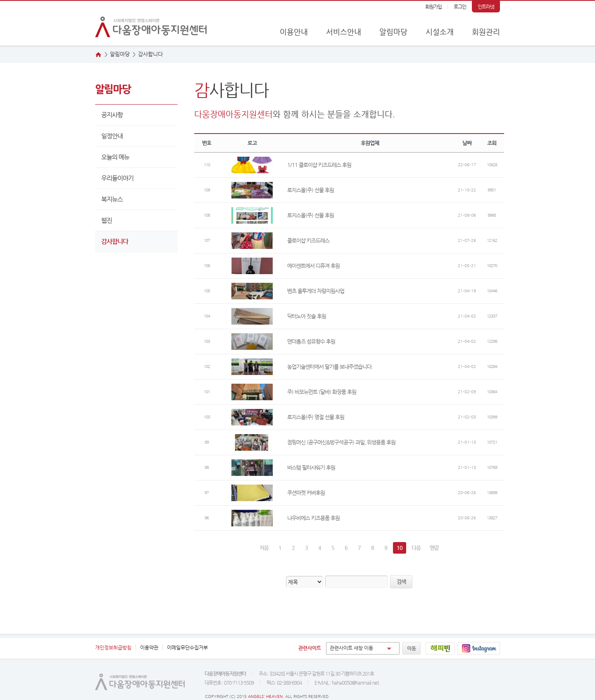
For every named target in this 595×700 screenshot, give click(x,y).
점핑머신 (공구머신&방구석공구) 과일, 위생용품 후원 (341, 442)
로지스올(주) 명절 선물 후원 (316, 417)
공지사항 (112, 115)
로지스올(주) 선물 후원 (311, 190)
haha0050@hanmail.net (355, 683)
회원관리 (486, 32)
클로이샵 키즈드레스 (308, 240)
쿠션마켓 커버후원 (306, 493)
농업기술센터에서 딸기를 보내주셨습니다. (330, 367)
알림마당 (393, 32)
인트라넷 (486, 7)
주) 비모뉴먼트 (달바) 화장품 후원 (322, 392)
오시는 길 (576, 90)
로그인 (460, 7)
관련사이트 (310, 648)
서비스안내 (344, 32)
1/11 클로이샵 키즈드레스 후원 (319, 165)
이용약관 (149, 647)
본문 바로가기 (0, 1)
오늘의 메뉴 (115, 157)
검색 (401, 582)
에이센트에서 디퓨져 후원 (313, 266)
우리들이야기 (117, 178)
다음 (416, 548)
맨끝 (434, 548)
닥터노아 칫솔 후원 (307, 316)
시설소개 (440, 32)
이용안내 (294, 32)
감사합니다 (115, 241)
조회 (492, 143)
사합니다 (150, 54)
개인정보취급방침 (113, 647)
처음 (264, 548)
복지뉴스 (112, 199)
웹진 (576, 115)
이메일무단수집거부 (187, 647)
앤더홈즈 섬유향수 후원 (311, 341)
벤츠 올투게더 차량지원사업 (316, 291)
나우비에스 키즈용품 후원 (313, 518)
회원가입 (433, 7)
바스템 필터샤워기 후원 (311, 467)
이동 (412, 648)
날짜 (467, 143)
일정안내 (112, 136)
